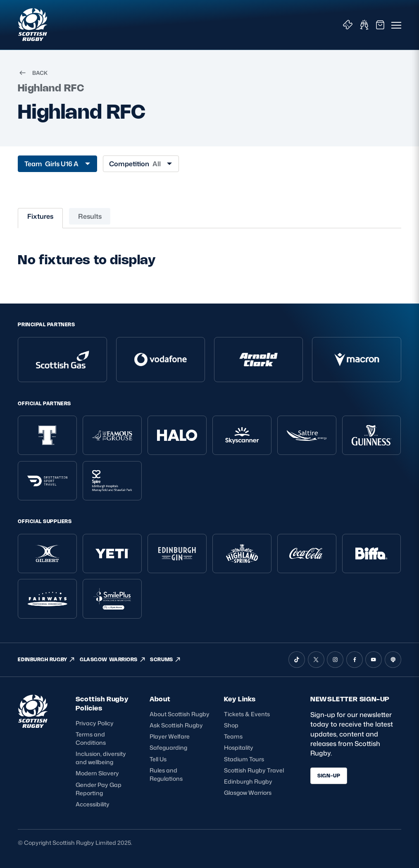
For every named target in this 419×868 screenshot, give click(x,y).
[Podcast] (393, 660)
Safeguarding (168, 747)
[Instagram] (335, 660)
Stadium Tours (244, 759)
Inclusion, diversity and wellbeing (101, 758)
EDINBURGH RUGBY (46, 660)
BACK (33, 73)
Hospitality (239, 747)
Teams (233, 736)
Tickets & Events (247, 714)
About (160, 699)
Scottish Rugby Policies (102, 704)
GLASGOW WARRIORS (113, 660)
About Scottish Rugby (180, 714)
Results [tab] (90, 216)
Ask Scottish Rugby (176, 725)
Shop (231, 725)
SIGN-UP (329, 776)
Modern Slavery (97, 773)
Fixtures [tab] (40, 216)
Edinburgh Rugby (248, 781)
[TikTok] (297, 660)
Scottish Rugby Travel (254, 770)
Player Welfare (170, 736)
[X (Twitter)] (316, 660)
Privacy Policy (95, 723)
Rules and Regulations (166, 774)
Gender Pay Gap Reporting (99, 789)
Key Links (240, 699)
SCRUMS (165, 660)
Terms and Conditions (91, 738)
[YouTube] (374, 660)
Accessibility (93, 804)
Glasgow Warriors (248, 793)
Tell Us (158, 759)
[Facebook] (355, 660)
